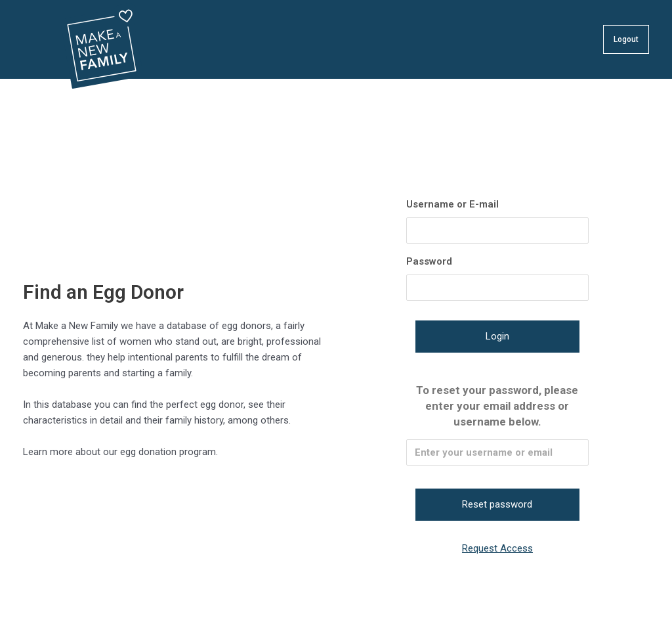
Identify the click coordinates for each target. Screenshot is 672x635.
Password (429, 261)
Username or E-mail (452, 204)
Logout (626, 39)
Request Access (497, 548)
